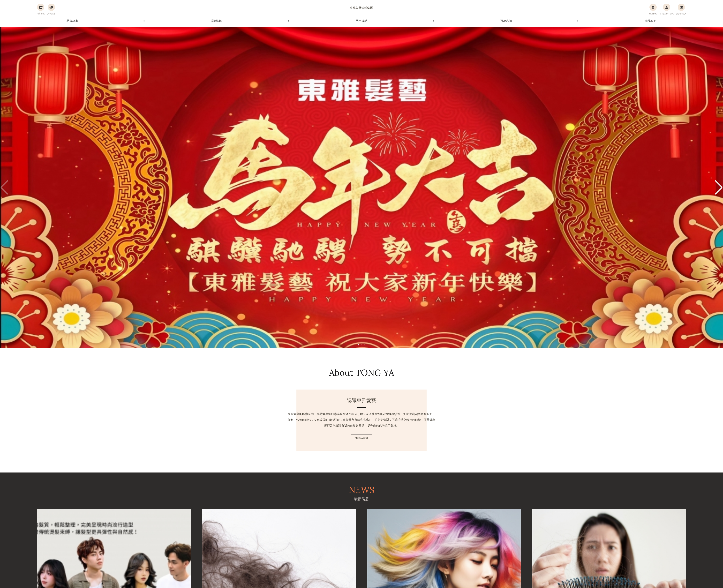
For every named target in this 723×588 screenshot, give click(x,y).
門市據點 (361, 21)
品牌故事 (72, 21)
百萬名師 (506, 21)
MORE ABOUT (361, 438)
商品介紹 (651, 21)
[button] (719, 187)
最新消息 (217, 21)
